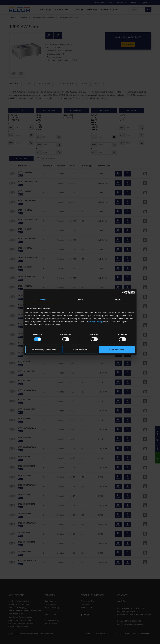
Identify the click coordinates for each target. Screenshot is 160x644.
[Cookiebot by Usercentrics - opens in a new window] (124, 292)
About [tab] (118, 300)
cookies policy (95, 321)
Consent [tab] (42, 300)
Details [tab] (80, 300)
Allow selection (80, 350)
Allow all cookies (117, 350)
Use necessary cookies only (43, 350)
